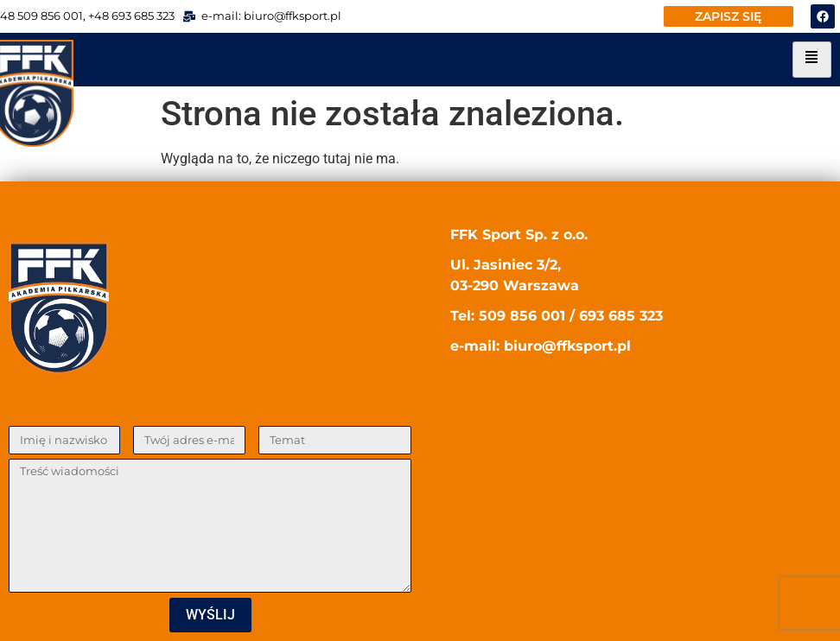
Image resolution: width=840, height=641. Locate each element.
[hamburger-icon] (812, 60)
